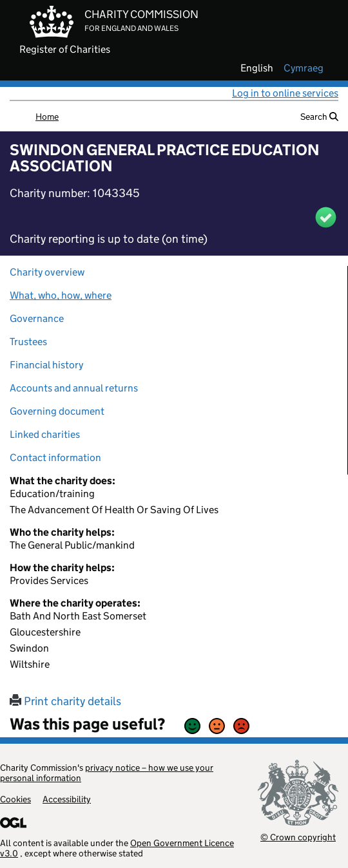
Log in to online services (285, 93)
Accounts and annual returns (74, 388)
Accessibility (67, 799)
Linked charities (45, 434)
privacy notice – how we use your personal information (107, 773)
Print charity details (65, 701)
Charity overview (47, 272)
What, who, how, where (61, 295)
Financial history (46, 365)
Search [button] (319, 117)
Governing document (57, 411)
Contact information (55, 458)
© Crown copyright (298, 837)
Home (47, 117)
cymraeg (304, 68)
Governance (37, 318)
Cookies (15, 799)
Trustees (28, 342)
